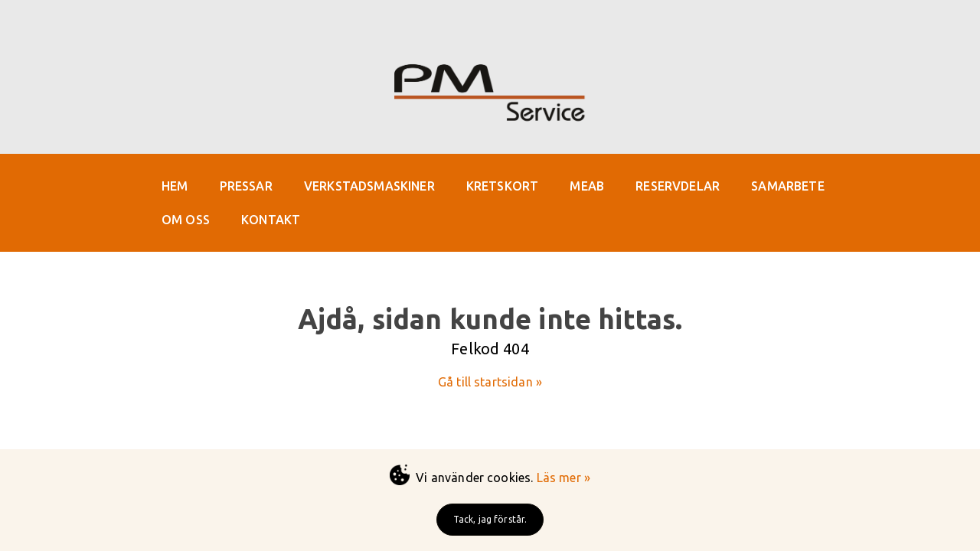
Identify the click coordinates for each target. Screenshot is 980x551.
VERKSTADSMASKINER (369, 186)
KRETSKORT (502, 186)
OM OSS (186, 220)
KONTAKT (271, 220)
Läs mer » (563, 478)
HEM (175, 186)
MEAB (587, 186)
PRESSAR (246, 186)
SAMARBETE (787, 186)
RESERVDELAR (678, 186)
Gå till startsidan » (490, 382)
